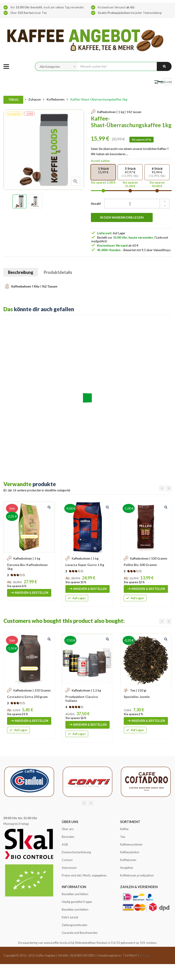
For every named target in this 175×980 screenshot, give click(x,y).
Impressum (69, 868)
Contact (67, 860)
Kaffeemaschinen (131, 844)
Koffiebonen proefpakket (137, 875)
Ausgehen (127, 868)
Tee (123, 837)
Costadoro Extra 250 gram (27, 697)
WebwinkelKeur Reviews (91, 943)
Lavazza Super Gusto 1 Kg (85, 565)
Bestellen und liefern (75, 894)
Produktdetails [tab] (58, 272)
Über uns (68, 829)
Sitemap (145, 955)
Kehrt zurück (70, 917)
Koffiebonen (128, 860)
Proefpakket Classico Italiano (82, 699)
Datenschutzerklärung (76, 852)
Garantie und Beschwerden (80, 933)
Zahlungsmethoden (75, 925)
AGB (65, 844)
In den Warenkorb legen (122, 217)
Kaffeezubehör (130, 852)
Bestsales (68, 837)
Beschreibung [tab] (21, 272)
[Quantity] (134, 204)
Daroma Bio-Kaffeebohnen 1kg (27, 567)
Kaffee (124, 829)
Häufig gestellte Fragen (77, 902)
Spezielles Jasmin (137, 697)
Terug (13, 100)
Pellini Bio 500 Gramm (140, 565)
